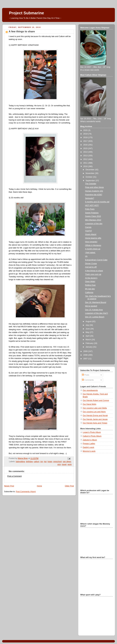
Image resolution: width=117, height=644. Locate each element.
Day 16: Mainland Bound (96, 302)
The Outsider (91, 184)
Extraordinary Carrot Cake (96, 260)
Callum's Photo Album (92, 436)
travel (64, 464)
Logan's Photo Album (92, 432)
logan (50, 462)
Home (39, 486)
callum (37, 462)
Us (86, 256)
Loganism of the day (94, 224)
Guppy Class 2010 (93, 216)
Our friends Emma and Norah (95, 416)
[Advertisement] (96, 471)
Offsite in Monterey (93, 245)
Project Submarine (27, 13)
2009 (86, 351)
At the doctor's (91, 278)
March (89, 340)
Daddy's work (88, 447)
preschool (58, 462)
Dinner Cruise (91, 264)
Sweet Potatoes (92, 213)
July (88, 325)
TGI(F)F (89, 231)
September (91, 181)
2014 (86, 152)
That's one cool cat (93, 274)
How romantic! (91, 242)
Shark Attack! (91, 234)
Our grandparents (90, 390)
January (89, 347)
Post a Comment (14, 476)
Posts (86, 375)
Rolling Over (90, 285)
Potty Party (90, 209)
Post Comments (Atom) (26, 492)
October (89, 177)
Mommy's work (89, 451)
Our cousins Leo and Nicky (94, 412)
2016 (86, 145)
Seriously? (90, 198)
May (88, 332)
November (90, 173)
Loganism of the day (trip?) (97, 313)
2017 (86, 141)
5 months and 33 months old (97, 202)
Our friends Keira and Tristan (95, 423)
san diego (67, 462)
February (90, 343)
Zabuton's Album (90, 440)
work (70, 464)
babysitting (20, 462)
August (89, 321)
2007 (86, 359)
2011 (86, 163)
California (89, 293)
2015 (86, 148)
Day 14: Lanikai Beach (95, 317)
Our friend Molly (90, 404)
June (88, 329)
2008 (86, 355)
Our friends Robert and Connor (96, 400)
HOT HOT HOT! (92, 205)
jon (42, 462)
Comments (88, 380)
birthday (29, 462)
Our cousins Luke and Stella (95, 408)
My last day (90, 289)
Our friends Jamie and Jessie (95, 419)
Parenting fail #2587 (94, 195)
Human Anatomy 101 (94, 191)
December (90, 170)
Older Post (69, 486)
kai (45, 462)
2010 (86, 166)
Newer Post (9, 486)
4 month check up (93, 249)
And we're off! (91, 267)
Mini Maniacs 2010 (93, 220)
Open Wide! (90, 282)
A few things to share (94, 271)
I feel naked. (90, 253)
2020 (86, 130)
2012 (86, 159)
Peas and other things (95, 187)
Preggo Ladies (89, 444)
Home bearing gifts (93, 238)
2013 (86, 156)
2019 (86, 134)
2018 (86, 137)
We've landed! (91, 306)
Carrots (88, 227)
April (88, 336)
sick (59, 464)
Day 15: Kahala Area (94, 310)
